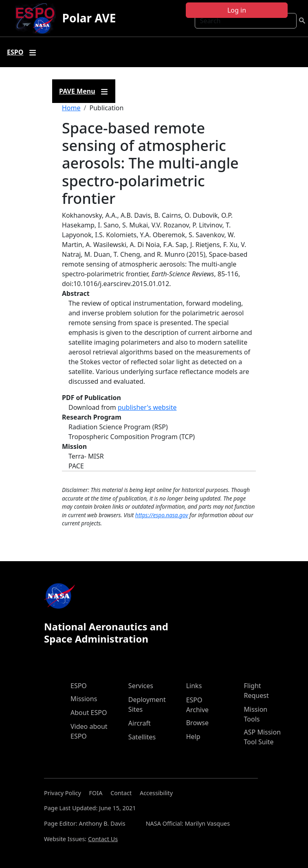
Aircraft (140, 723)
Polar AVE (89, 18)
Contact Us (103, 839)
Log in (237, 10)
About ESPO (89, 713)
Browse (197, 723)
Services (141, 686)
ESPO (79, 686)
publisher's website (147, 407)
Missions (84, 699)
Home (71, 108)
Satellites (142, 737)
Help (193, 737)
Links (194, 686)
